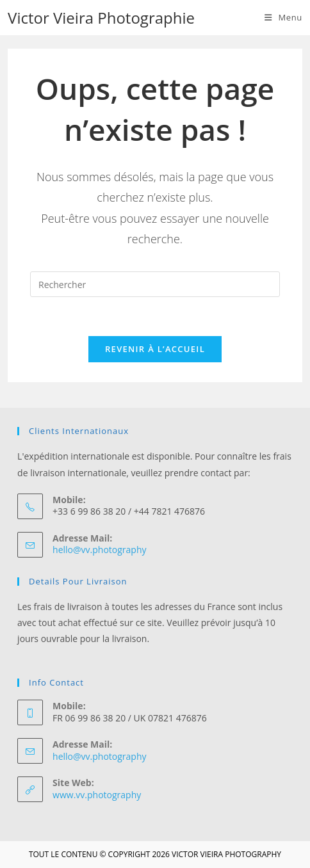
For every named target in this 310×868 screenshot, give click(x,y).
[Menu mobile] (283, 17)
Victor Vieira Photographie (101, 18)
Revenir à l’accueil (155, 349)
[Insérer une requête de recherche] (155, 284)
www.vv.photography (97, 795)
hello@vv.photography (99, 550)
